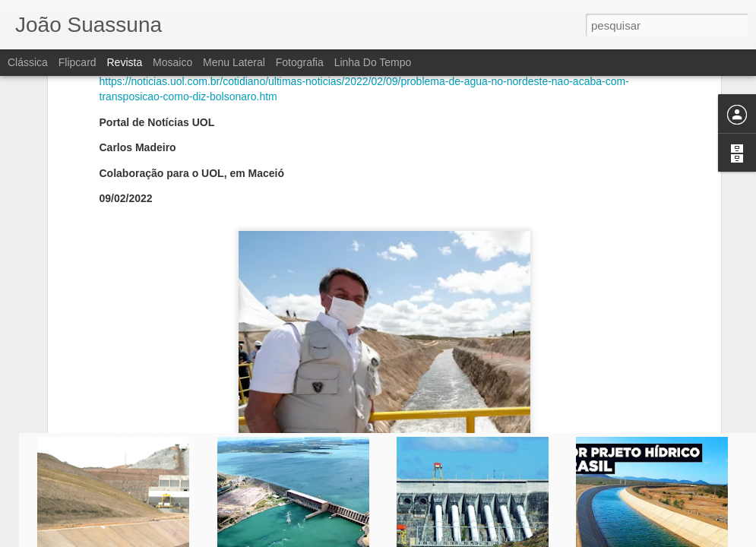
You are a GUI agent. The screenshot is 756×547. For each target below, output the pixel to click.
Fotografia (300, 62)
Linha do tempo (373, 62)
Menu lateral (234, 62)
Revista (124, 62)
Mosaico (172, 62)
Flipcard (77, 62)
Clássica (28, 62)
